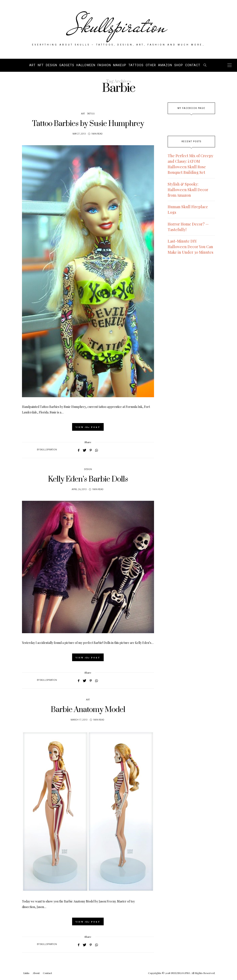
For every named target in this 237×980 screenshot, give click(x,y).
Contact (193, 65)
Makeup (120, 65)
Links (26, 973)
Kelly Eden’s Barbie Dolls (88, 479)
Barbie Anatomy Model (88, 710)
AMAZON (165, 65)
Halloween (86, 65)
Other (151, 65)
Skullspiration (118, 26)
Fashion (104, 65)
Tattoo (91, 114)
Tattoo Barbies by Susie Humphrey (88, 124)
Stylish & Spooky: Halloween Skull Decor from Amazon (188, 190)
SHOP (179, 65)
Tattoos (136, 65)
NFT (41, 65)
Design (52, 65)
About (36, 973)
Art (32, 65)
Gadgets (67, 65)
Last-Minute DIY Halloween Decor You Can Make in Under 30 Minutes (190, 247)
